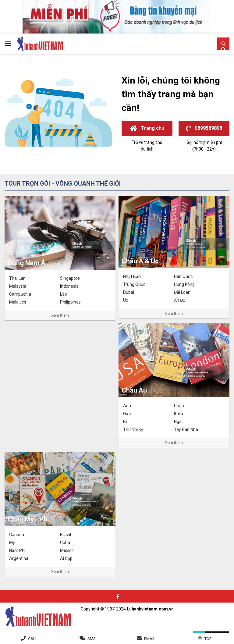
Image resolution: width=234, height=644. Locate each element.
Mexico (67, 550)
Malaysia (18, 286)
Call (33, 639)
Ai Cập (66, 558)
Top (208, 639)
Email (150, 639)
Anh (127, 406)
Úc (126, 300)
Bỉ (125, 422)
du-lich (147, 149)
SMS (92, 639)
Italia (179, 414)
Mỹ (12, 543)
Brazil (66, 535)
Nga (178, 422)
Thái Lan (17, 278)
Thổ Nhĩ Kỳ (133, 429)
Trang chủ (147, 128)
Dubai (129, 292)
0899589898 (204, 128)
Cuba (65, 543)
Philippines (70, 302)
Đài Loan (182, 292)
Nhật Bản (132, 276)
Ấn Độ (180, 300)
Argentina (19, 558)
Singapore (70, 278)
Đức (127, 414)
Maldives (18, 302)
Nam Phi (17, 550)
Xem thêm (60, 315)
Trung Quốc (134, 284)
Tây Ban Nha (186, 429)
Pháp (179, 406)
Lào (64, 294)
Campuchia (20, 294)
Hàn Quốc (183, 276)
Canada (17, 535)
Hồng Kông (184, 284)
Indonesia (69, 286)
